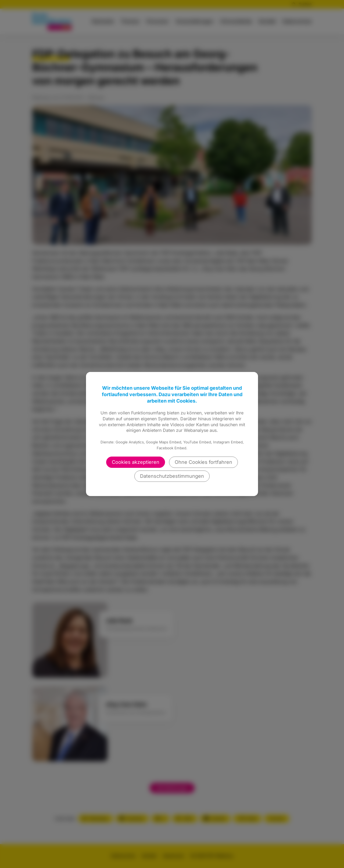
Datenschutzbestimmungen (172, 476)
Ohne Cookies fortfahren (203, 462)
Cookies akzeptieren (136, 462)
